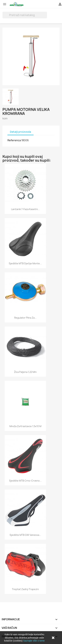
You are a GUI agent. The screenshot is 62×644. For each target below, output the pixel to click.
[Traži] (25, 15)
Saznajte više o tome (34, 641)
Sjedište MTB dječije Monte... (25, 263)
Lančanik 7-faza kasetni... (25, 209)
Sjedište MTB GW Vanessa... (25, 535)
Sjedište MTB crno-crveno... (25, 481)
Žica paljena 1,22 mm (25, 372)
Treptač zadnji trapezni (25, 589)
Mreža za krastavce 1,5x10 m (25, 426)
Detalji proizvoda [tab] (21, 132)
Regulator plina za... (25, 318)
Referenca (14, 140)
